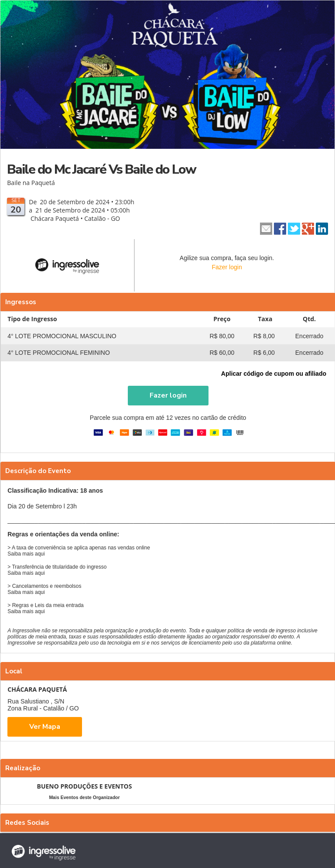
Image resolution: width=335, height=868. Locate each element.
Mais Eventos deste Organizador (84, 797)
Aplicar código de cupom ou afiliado (274, 374)
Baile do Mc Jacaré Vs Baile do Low (101, 170)
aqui (40, 554)
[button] (168, 396)
